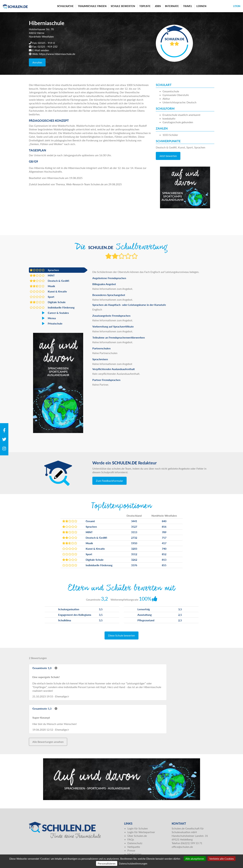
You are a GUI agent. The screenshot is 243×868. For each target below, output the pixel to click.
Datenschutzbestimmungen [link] (133, 864)
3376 (134, 565)
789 (164, 532)
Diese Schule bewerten (121, 635)
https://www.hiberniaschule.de (57, 54)
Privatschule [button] (46, 323)
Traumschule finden (92, 6)
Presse (131, 850)
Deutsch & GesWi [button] (49, 281)
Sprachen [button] (44, 270)
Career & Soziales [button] (49, 313)
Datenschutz (135, 843)
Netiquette (134, 847)
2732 (134, 538)
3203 (134, 549)
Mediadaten (134, 854)
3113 (134, 532)
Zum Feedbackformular (109, 481)
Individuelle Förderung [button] (52, 307)
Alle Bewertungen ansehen (48, 742)
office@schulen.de (182, 847)
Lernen (201, 6)
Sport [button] (42, 297)
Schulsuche (65, 6)
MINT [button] (42, 275)
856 (164, 527)
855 (164, 565)
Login (237, 6)
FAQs (131, 839)
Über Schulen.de (137, 836)
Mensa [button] (43, 318)
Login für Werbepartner (141, 832)
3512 (134, 554)
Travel (188, 6)
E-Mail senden (41, 50)
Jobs (158, 6)
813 (164, 560)
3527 (134, 527)
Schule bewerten (123, 6)
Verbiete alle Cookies (222, 859)
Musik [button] (42, 286)
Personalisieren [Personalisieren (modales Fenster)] (107, 863)
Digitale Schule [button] (48, 302)
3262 (134, 560)
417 (164, 543)
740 (164, 549)
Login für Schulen (138, 828)
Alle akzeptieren (195, 859)
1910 (134, 543)
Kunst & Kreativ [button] (48, 291)
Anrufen (37, 62)
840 (164, 521)
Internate (172, 6)
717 (164, 538)
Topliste (145, 6)
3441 (134, 521)
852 (164, 554)
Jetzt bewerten (168, 156)
